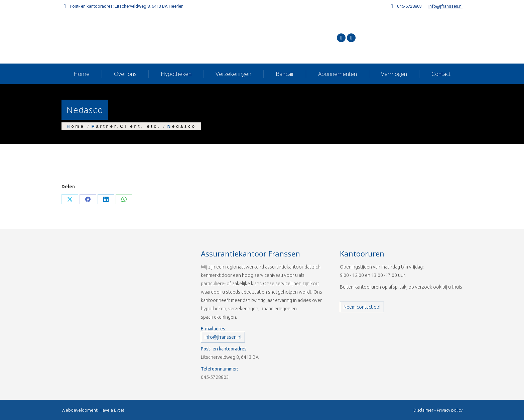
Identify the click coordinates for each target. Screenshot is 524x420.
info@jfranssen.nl (445, 6)
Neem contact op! (362, 307)
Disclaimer (423, 410)
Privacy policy (450, 410)
